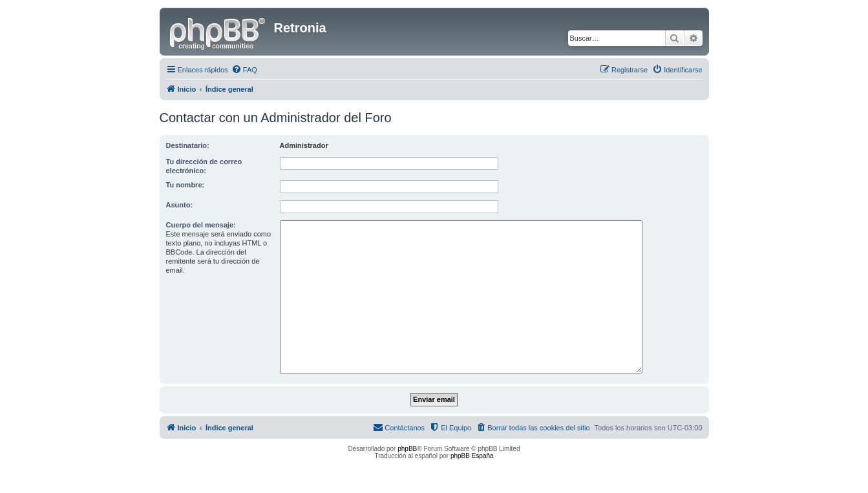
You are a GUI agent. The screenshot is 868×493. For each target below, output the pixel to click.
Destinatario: (188, 145)
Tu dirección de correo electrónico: (204, 166)
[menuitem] (244, 70)
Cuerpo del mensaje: (201, 225)
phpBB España (472, 456)
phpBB (407, 449)
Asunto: (180, 205)
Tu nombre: (185, 185)
